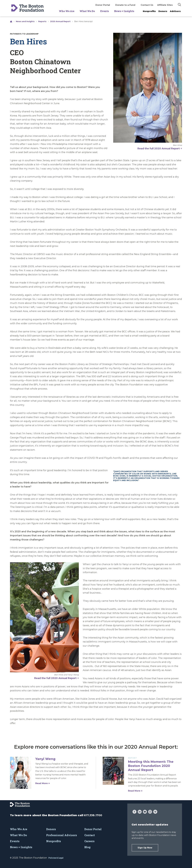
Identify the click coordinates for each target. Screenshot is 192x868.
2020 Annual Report (60, 21)
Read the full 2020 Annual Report (159, 149)
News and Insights (25, 21)
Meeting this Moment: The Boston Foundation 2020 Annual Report (151, 766)
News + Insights (124, 11)
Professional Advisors (62, 835)
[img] (179, 5)
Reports (42, 21)
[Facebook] (134, 812)
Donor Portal (103, 5)
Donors (163, 11)
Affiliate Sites (165, 5)
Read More (42, 783)
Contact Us (147, 5)
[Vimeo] (155, 812)
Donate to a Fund (125, 5)
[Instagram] (150, 812)
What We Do (87, 11)
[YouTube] (145, 812)
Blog (87, 847)
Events (105, 11)
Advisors (175, 11)
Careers (89, 841)
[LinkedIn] (140, 812)
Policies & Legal (56, 858)
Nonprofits (149, 11)
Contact (90, 835)
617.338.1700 (93, 815)
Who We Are (67, 11)
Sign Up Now (145, 848)
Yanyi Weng (45, 759)
